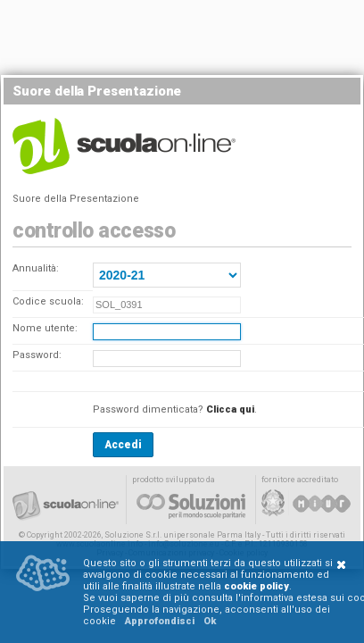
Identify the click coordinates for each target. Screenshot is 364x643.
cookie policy (256, 586)
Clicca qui (230, 409)
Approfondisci (160, 621)
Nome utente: (45, 328)
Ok (210, 621)
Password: (37, 355)
